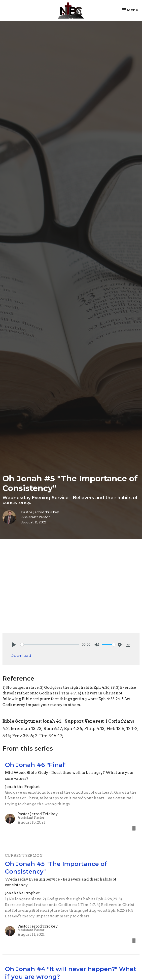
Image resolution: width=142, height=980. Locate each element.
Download (21, 655)
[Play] (14, 645)
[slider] (50, 645)
